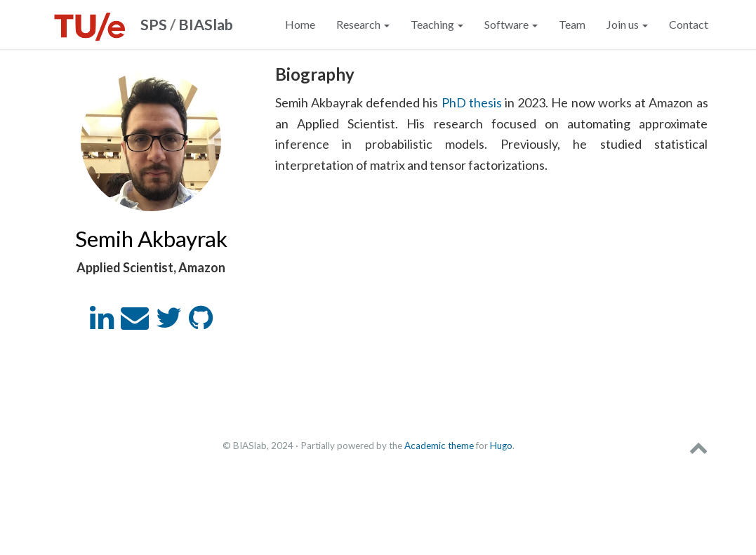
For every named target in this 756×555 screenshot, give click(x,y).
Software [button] (511, 24)
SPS (154, 25)
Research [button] (363, 24)
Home (300, 24)
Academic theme (439, 446)
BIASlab (206, 25)
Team (572, 24)
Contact (689, 24)
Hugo (501, 446)
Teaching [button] (437, 24)
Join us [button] (627, 24)
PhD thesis (472, 102)
